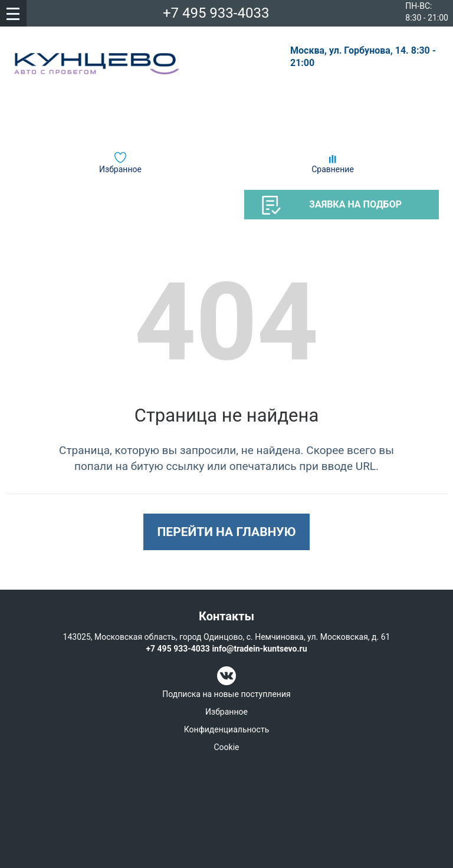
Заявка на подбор (332, 205)
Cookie (226, 747)
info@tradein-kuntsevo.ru (259, 649)
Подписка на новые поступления (226, 694)
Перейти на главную (226, 532)
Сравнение (333, 169)
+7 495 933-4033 (216, 13)
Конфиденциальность (226, 729)
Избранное (120, 169)
